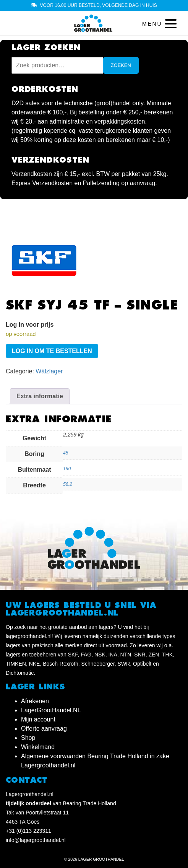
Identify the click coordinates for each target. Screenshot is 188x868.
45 (66, 453)
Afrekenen (35, 701)
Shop (28, 738)
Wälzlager (49, 371)
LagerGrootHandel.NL (51, 710)
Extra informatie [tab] (40, 396)
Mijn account (38, 719)
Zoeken (121, 65)
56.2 (68, 484)
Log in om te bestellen (52, 351)
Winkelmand (38, 747)
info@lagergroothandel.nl (36, 840)
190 (67, 469)
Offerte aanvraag (44, 729)
